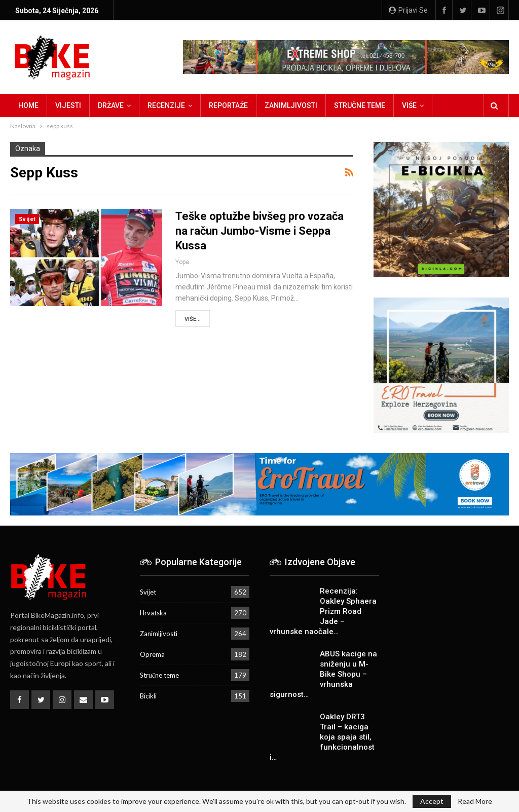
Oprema (152, 654)
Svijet (27, 219)
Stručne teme (360, 105)
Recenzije (166, 105)
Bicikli (148, 696)
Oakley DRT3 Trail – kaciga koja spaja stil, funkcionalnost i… (322, 737)
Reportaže (228, 105)
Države (111, 105)
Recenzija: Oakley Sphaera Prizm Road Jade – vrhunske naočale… (323, 611)
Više (409, 105)
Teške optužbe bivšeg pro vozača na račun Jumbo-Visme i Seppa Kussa (259, 231)
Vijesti (68, 105)
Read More (475, 801)
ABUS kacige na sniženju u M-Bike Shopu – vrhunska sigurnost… (323, 674)
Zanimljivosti (291, 105)
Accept (432, 801)
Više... (193, 319)
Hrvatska (153, 613)
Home (28, 105)
